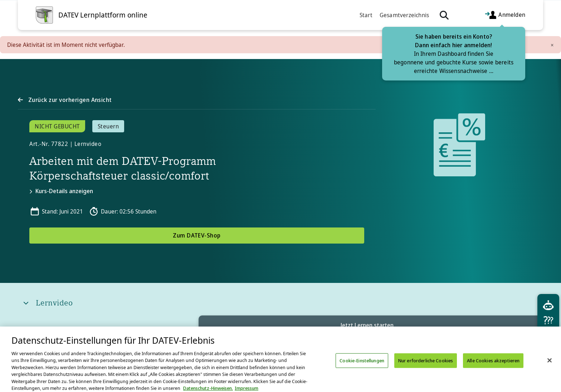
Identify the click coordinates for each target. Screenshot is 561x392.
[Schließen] (550, 368)
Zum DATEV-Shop (197, 235)
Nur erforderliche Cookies (426, 368)
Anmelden (505, 15)
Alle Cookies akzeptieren (493, 368)
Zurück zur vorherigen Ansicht (69, 100)
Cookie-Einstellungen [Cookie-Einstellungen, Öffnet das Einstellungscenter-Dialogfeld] (362, 368)
